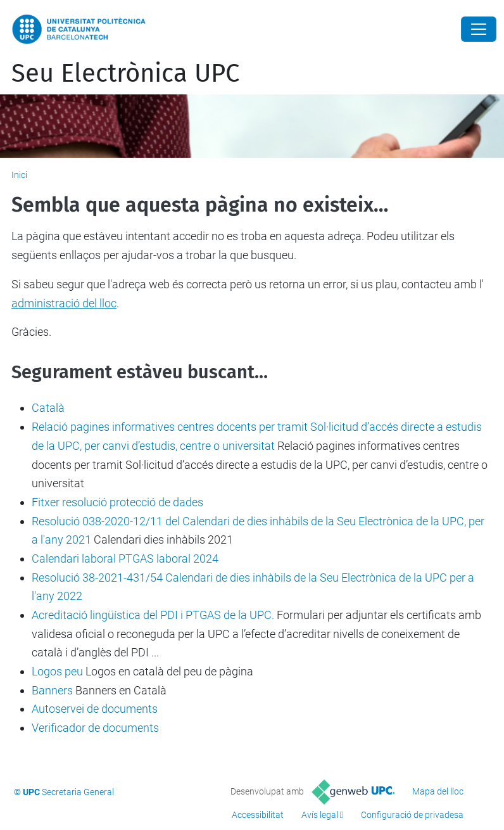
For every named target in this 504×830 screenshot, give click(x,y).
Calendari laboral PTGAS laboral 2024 (125, 559)
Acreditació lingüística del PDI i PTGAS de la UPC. (153, 615)
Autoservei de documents (95, 709)
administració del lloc (64, 303)
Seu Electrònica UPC (125, 73)
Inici (19, 175)
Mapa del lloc (438, 791)
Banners (52, 690)
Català (48, 408)
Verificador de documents (95, 728)
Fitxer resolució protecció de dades (117, 502)
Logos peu (57, 671)
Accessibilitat (258, 815)
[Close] (479, 29)
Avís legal (320, 815)
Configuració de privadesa (412, 815)
